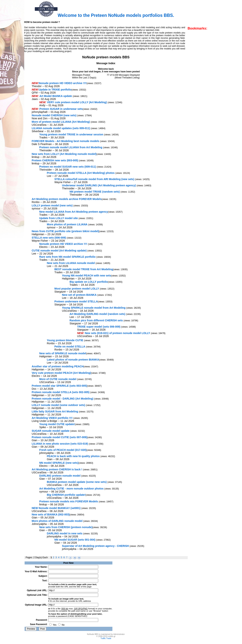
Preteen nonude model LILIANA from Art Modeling (71, 147)
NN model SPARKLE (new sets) (59, 463)
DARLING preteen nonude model (60, 476)
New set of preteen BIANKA (79, 295)
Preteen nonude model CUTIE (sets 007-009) (60, 437)
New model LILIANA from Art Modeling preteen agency (74, 212)
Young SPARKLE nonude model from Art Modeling (94, 308)
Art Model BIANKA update (56, 96)
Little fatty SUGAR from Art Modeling (55, 411)
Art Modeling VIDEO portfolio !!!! (52, 418)
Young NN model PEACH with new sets (87, 276)
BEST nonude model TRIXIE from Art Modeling (84, 269)
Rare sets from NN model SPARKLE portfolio (68, 257)
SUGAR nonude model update (51, 431)
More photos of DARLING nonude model (57, 521)
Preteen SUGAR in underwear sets (61, 109)
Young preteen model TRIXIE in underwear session (71, 134)
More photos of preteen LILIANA (67, 224)
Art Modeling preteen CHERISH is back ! (57, 469)
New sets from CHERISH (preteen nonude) (66, 527)
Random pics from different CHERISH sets (96, 320)
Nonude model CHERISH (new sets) (54, 115)
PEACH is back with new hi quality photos (73, 456)
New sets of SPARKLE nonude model (63, 353)
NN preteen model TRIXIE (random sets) (95, 192)
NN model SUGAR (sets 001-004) (75, 540)
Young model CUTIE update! (57, 424)
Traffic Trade (106, 638)
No (61, 625)
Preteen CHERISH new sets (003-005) (55, 160)
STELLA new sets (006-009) (49, 238)
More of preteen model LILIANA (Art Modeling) (61, 122)
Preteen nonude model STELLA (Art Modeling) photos (81, 173)
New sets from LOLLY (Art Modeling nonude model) (64, 154)
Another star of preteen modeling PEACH (58, 366)
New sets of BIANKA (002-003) (51, 514)
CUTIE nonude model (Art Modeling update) (59, 251)
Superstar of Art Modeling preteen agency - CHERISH (95, 546)
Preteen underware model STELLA (76, 301)
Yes (53, 625)
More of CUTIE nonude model (58, 379)
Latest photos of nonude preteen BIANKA (73, 360)
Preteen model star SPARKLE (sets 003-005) (59, 386)
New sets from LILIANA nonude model (71, 263)
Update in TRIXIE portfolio (55, 90)
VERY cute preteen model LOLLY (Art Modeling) (77, 102)
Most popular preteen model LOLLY (77, 289)
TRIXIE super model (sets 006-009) (99, 327)
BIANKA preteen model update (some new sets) (77, 482)
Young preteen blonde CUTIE (65, 340)
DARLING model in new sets (65, 533)
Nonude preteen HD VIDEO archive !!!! (63, 83)
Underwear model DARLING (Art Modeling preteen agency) (99, 185)
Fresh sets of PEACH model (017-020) (63, 450)
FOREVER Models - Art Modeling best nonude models (66, 141)
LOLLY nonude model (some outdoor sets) (58, 405)
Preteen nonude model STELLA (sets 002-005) (61, 392)
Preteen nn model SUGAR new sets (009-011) (68, 167)
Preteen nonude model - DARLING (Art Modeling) (63, 399)
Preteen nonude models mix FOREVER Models (69, 501)
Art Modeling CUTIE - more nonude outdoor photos (72, 489)
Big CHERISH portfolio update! (66, 495)
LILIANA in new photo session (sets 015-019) (60, 444)
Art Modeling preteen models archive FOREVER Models (67, 199)
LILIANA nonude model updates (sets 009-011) (61, 128)
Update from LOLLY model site (59, 218)
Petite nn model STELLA (70, 347)
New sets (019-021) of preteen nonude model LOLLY (117, 333)
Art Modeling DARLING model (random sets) (98, 314)
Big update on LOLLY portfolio (89, 282)
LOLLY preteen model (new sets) (52, 205)
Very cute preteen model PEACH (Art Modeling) (61, 373)
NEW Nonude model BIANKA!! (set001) (56, 508)
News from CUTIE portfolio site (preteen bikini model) (65, 231)
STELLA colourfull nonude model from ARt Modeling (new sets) (94, 179)
